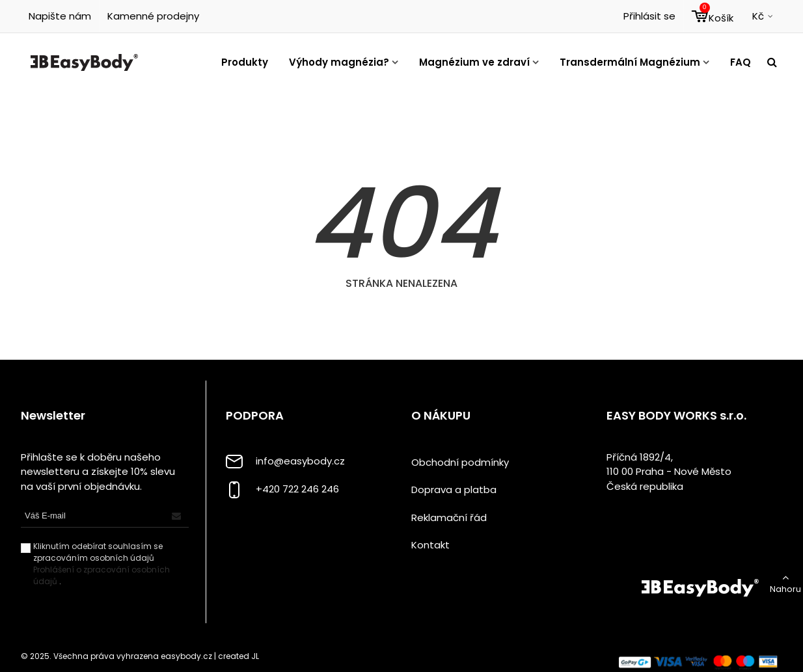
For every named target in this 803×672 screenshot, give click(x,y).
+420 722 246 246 (297, 489)
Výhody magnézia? (339, 62)
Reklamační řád (449, 517)
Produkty (245, 62)
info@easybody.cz (300, 461)
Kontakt (430, 545)
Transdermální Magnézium (630, 62)
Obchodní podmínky (460, 462)
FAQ (741, 62)
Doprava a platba (454, 490)
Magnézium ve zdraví (474, 62)
